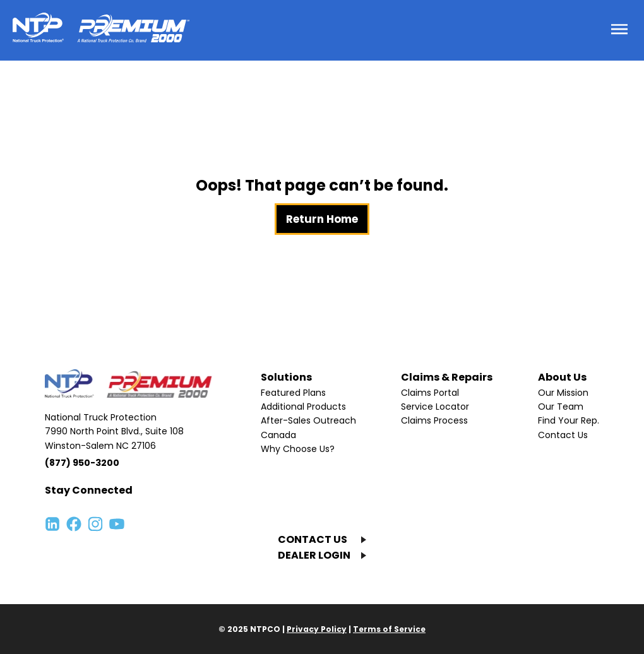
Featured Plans (293, 393)
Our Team (561, 407)
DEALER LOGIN (314, 555)
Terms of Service (389, 629)
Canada (278, 435)
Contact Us (563, 435)
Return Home (322, 219)
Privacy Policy (317, 629)
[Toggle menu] (619, 30)
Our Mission (563, 393)
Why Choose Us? (298, 449)
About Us (562, 377)
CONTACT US (313, 539)
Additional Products (303, 407)
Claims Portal (430, 393)
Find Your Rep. (569, 420)
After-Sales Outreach (308, 420)
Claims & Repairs (447, 377)
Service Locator (435, 407)
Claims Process (434, 420)
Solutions (286, 377)
